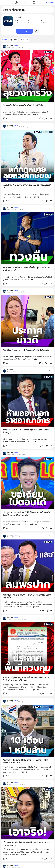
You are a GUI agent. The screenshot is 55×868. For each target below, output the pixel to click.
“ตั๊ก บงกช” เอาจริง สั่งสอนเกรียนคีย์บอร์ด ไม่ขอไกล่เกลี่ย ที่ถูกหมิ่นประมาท (27, 844)
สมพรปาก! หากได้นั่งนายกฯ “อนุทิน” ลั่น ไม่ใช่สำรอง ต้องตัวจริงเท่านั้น (27, 596)
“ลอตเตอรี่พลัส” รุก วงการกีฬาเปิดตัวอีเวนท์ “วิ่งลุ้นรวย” (25, 105)
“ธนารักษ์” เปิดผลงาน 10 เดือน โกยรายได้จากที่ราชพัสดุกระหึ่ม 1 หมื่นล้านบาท (25, 761)
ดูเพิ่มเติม (33, 524)
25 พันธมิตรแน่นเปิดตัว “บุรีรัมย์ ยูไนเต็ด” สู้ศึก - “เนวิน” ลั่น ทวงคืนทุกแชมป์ (27, 269)
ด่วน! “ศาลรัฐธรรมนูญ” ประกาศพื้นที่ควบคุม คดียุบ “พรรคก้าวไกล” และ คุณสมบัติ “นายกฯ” (26, 679)
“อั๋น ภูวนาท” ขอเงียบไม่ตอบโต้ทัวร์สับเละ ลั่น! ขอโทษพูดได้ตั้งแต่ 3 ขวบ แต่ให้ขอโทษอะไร (27, 514)
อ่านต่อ (35, 114)
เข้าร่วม (25, 31)
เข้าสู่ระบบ (50, 3)
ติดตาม (16, 45)
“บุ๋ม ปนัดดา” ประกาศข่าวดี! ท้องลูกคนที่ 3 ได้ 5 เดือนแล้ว (26, 350)
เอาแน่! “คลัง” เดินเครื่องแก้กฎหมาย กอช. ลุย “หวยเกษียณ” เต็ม (27, 186)
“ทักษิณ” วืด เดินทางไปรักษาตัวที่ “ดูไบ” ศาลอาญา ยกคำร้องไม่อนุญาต (27, 431)
